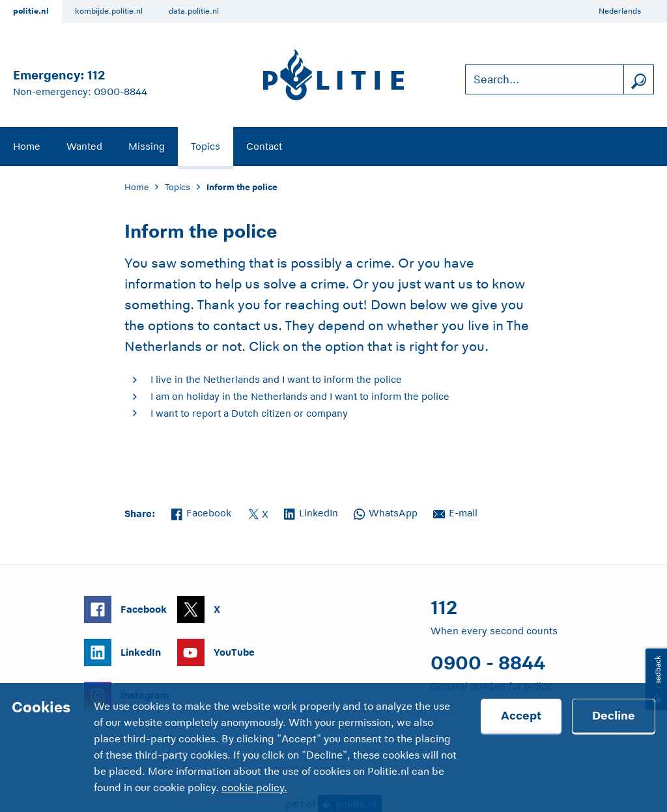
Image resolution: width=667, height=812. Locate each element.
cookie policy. (254, 788)
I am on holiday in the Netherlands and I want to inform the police (300, 396)
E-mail (455, 512)
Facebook (201, 512)
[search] (638, 80)
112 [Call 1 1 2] (96, 75)
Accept (521, 716)
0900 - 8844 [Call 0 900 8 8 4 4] (488, 663)
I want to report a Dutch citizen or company (249, 413)
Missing (147, 146)
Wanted (84, 146)
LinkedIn (311, 512)
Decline (614, 716)
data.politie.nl (194, 11)
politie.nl (31, 11)
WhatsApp (386, 512)
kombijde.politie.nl (109, 11)
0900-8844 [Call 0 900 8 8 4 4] (121, 91)
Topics (206, 146)
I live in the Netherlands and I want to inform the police (276, 379)
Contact (264, 146)
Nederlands (620, 11)
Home (27, 146)
